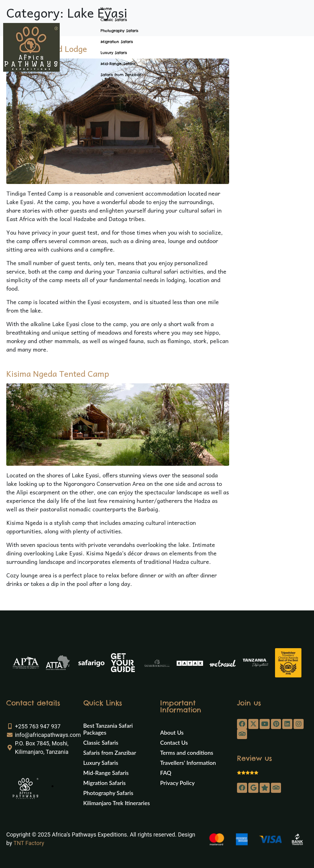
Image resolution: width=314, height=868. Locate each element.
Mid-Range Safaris (118, 64)
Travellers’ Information (188, 763)
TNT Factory (29, 843)
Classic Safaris (114, 20)
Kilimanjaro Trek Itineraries (117, 803)
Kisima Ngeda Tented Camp (58, 373)
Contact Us (174, 743)
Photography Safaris (119, 31)
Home (106, 9)
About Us (172, 732)
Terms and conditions (187, 753)
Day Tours (110, 86)
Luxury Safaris (114, 53)
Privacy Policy (178, 783)
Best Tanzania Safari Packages (108, 729)
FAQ (166, 773)
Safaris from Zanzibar (121, 75)
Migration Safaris (117, 42)
